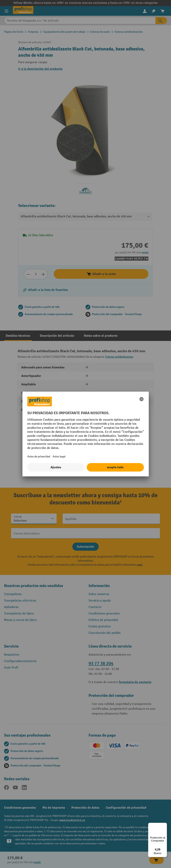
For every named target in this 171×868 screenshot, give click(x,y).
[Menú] (165, 825)
